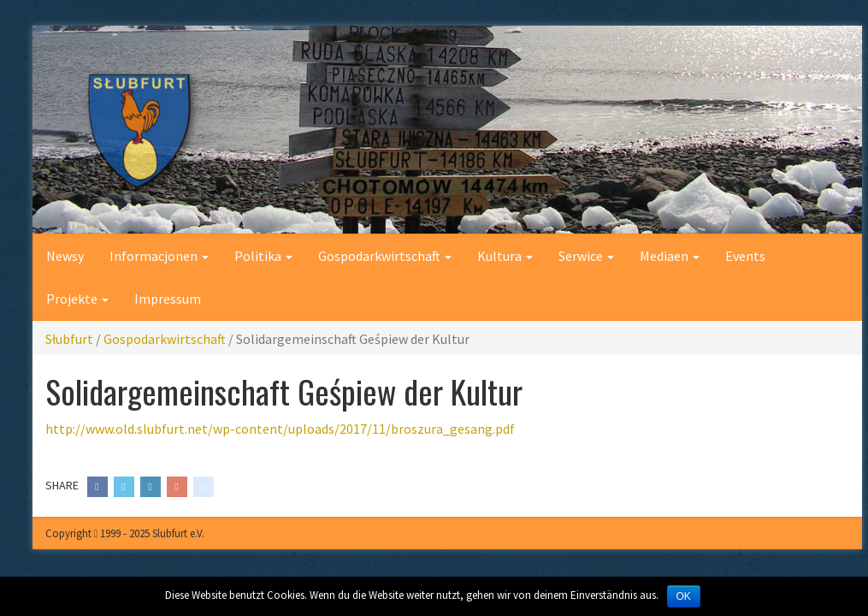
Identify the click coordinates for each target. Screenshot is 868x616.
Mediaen (670, 256)
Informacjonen (159, 256)
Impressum (168, 299)
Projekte (77, 299)
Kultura (505, 256)
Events (745, 256)
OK (684, 596)
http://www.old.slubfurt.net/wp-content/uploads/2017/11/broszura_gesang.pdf (280, 429)
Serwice (586, 256)
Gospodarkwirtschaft (385, 256)
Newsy (65, 256)
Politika (263, 256)
